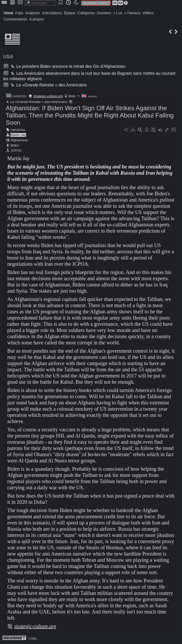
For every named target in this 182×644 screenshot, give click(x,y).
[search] (40, 3)
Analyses (33, 13)
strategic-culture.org (48, 96)
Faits (19, 13)
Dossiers (104, 13)
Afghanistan (19, 140)
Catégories (86, 13)
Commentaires (15, 19)
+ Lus (118, 13)
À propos (37, 19)
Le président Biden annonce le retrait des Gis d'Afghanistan (68, 66)
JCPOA (16, 150)
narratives (18, 130)
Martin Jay (18, 135)
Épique (70, 13)
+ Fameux (132, 13)
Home (8, 13)
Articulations (52, 13)
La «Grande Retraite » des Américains (48, 85)
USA (8, 57)
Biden (15, 145)
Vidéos (148, 13)
